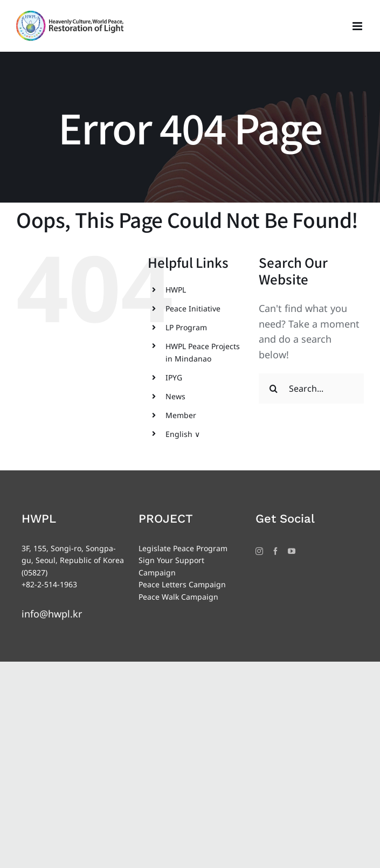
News (175, 396)
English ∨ (183, 434)
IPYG (174, 377)
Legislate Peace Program (183, 548)
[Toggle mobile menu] (358, 26)
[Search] (274, 388)
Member (181, 415)
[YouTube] (292, 551)
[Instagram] (259, 551)
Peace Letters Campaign (182, 584)
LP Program (186, 327)
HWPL (176, 290)
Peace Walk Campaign (178, 597)
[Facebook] (275, 551)
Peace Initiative (193, 308)
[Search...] (311, 388)
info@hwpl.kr (52, 614)
